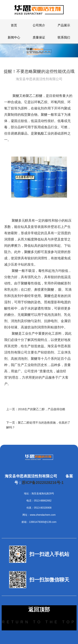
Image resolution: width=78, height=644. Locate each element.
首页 (14, 25)
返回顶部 (39, 609)
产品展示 (64, 25)
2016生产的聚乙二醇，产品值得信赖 (41, 409)
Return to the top (39, 622)
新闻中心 (14, 37)
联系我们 (64, 37)
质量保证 (39, 37)
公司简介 (39, 25)
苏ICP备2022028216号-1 (43, 483)
